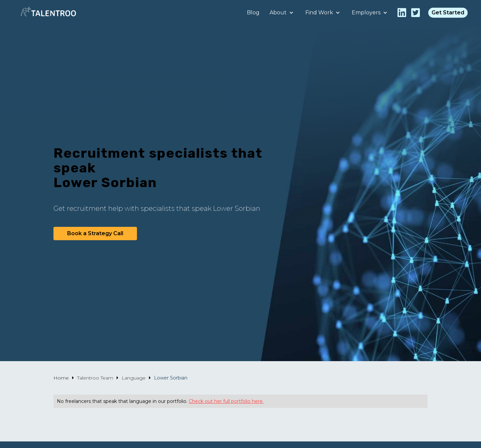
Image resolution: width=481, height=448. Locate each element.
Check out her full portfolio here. (226, 401)
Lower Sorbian (171, 378)
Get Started (448, 13)
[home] (48, 13)
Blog (253, 13)
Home (61, 378)
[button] (282, 13)
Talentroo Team (95, 378)
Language (134, 378)
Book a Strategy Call (95, 233)
